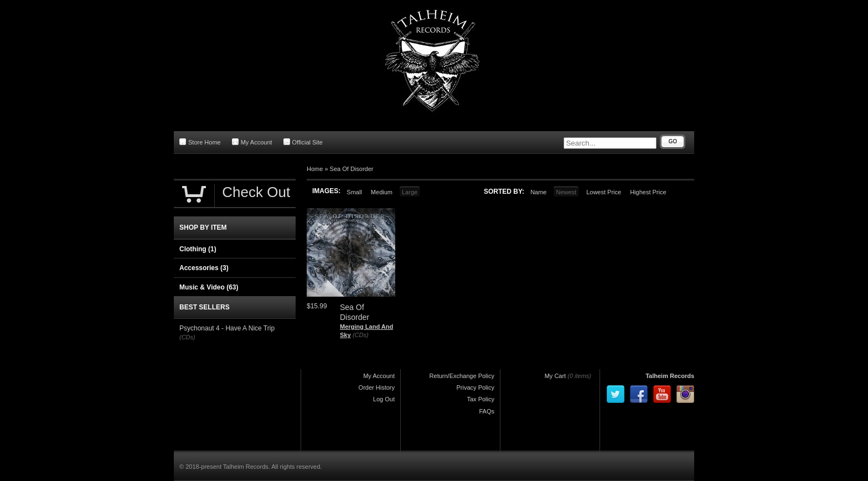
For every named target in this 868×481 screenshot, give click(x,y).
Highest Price (648, 192)
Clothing (198, 249)
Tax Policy (480, 399)
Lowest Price (604, 192)
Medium (382, 192)
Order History (377, 387)
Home (315, 169)
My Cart (556, 376)
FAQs (487, 411)
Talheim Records (670, 376)
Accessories (204, 268)
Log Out (384, 399)
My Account (252, 142)
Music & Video (209, 287)
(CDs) (361, 335)
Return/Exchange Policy (462, 376)
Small (354, 192)
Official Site (303, 142)
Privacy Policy (476, 387)
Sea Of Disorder (352, 169)
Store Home (200, 142)
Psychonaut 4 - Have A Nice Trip (227, 328)
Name (538, 192)
